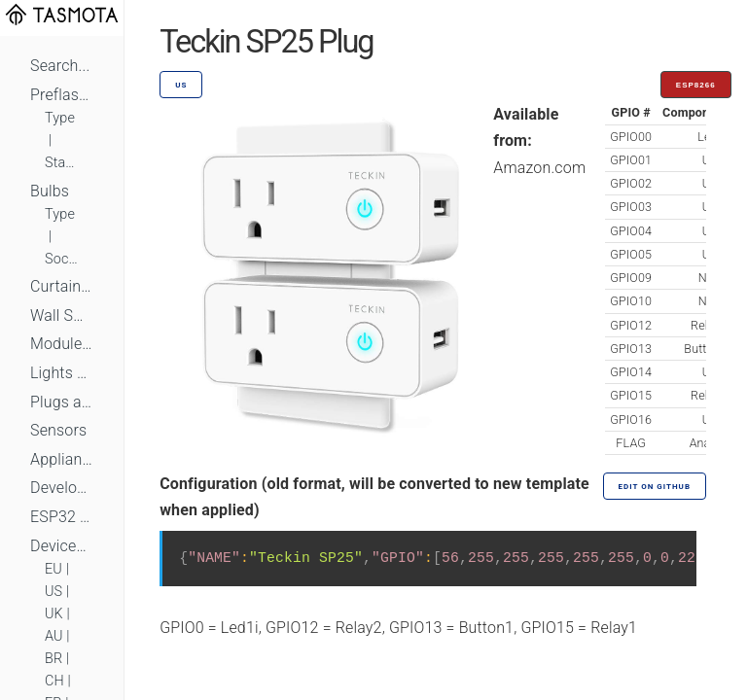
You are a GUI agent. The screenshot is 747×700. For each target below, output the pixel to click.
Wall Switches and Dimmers (62, 315)
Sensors (58, 430)
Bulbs (50, 191)
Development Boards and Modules (62, 488)
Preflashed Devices (62, 95)
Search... (60, 66)
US (53, 592)
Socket (62, 259)
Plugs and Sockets (62, 402)
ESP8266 (696, 85)
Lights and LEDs (62, 373)
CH (54, 681)
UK (54, 614)
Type (60, 118)
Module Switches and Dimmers (62, 344)
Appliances (62, 459)
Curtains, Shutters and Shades (62, 286)
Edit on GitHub (655, 487)
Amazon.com (539, 168)
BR (53, 659)
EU (53, 569)
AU (54, 636)
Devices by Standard (62, 546)
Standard (62, 163)
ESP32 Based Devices (62, 517)
